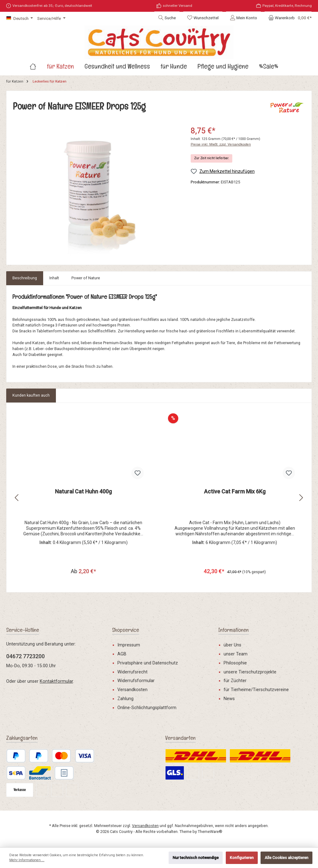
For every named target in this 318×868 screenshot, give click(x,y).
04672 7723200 (25, 656)
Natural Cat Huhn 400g (83, 500)
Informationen (234, 630)
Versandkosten (132, 690)
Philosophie (235, 663)
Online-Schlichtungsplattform (147, 708)
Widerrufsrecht (132, 672)
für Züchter (235, 681)
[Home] (38, 74)
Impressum (129, 645)
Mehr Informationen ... (27, 860)
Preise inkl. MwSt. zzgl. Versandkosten (221, 153)
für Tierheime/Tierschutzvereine (256, 690)
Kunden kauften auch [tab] (31, 404)
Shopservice (126, 630)
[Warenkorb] (288, 18)
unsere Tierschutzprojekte (250, 672)
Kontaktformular (56, 681)
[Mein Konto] (243, 18)
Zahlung (125, 699)
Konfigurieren (242, 858)
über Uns (232, 645)
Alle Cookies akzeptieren (286, 858)
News (229, 699)
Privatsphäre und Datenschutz (148, 663)
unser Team (236, 654)
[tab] (25, 286)
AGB (122, 654)
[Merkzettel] (203, 18)
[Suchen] (167, 18)
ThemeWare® (210, 832)
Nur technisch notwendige (196, 858)
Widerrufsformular (136, 681)
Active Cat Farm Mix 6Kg (235, 500)
